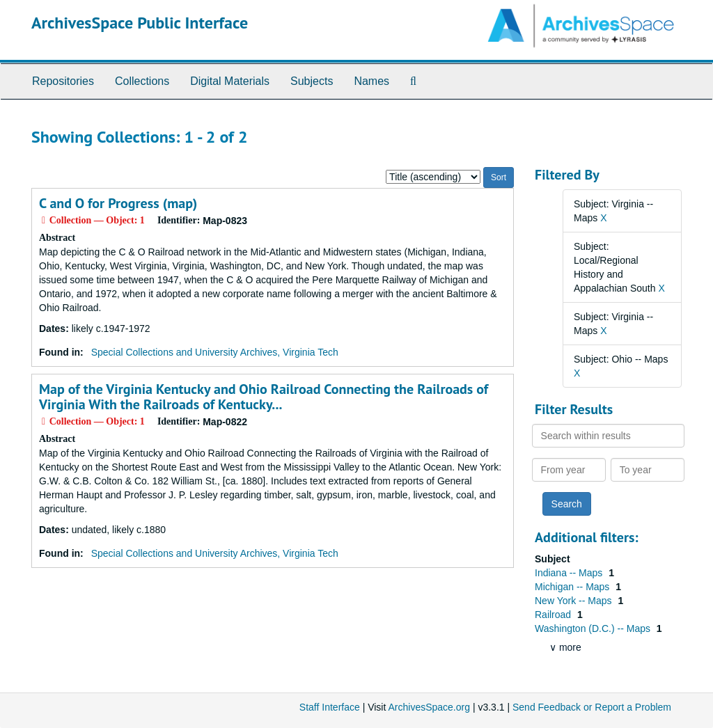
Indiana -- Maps (570, 573)
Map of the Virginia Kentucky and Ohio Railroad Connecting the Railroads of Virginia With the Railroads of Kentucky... (264, 397)
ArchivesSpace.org (429, 707)
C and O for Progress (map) (118, 203)
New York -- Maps (574, 601)
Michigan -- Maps (573, 587)
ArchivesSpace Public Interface (140, 23)
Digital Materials (230, 81)
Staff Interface (330, 707)
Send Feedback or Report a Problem (592, 707)
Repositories (63, 81)
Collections (142, 81)
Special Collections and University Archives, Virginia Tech (215, 352)
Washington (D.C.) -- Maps (594, 628)
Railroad (554, 615)
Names (371, 81)
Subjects (312, 81)
